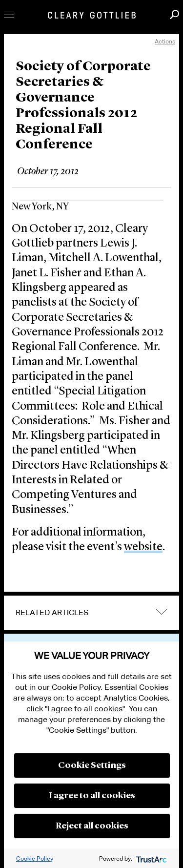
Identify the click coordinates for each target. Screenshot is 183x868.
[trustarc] (151, 858)
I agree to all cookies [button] (92, 796)
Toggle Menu (9, 15)
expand (162, 611)
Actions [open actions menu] (165, 41)
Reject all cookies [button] (92, 826)
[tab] (91, 613)
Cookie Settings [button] (92, 765)
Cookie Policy (35, 858)
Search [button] (174, 14)
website (143, 547)
